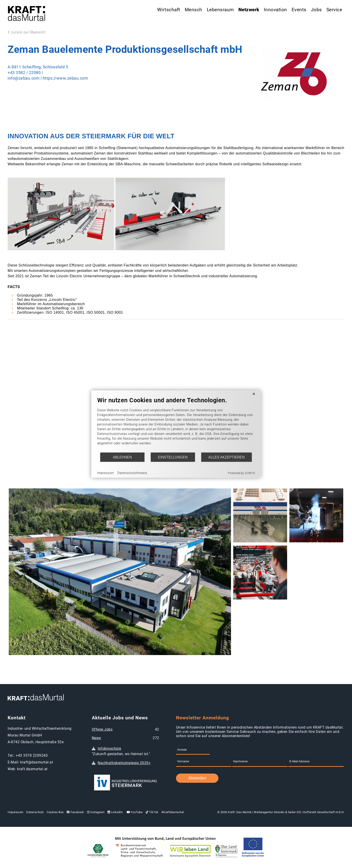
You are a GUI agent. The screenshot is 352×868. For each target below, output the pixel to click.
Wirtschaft (169, 10)
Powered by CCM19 (241, 473)
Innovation (275, 10)
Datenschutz (35, 812)
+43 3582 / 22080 (24, 73)
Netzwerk (249, 10)
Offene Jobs (102, 729)
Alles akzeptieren (227, 457)
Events (299, 10)
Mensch (194, 10)
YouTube (134, 812)
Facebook (75, 812)
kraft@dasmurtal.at (37, 762)
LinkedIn (115, 812)
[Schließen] (254, 394)
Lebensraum (220, 10)
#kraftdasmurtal (173, 812)
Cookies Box (55, 812)
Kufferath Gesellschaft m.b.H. (324, 812)
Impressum (15, 812)
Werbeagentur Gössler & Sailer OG (277, 812)
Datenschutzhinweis (132, 473)
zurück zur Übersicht (26, 32)
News (96, 738)
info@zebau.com (24, 78)
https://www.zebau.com (65, 78)
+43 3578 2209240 (32, 755)
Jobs (316, 10)
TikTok (152, 812)
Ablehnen (122, 457)
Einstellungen (173, 457)
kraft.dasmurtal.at (32, 769)
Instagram (96, 812)
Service (334, 10)
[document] (176, 424)
